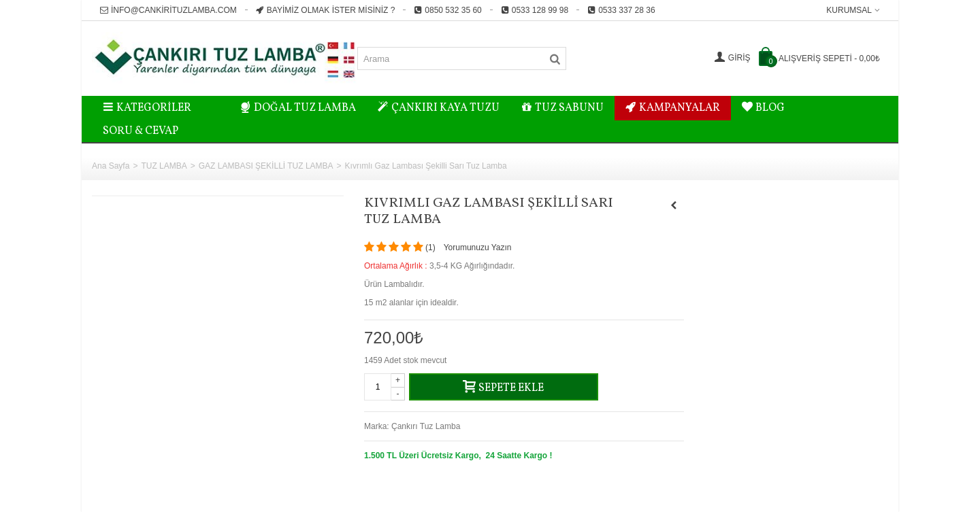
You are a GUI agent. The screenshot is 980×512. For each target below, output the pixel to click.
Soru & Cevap (141, 131)
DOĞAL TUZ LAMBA (298, 108)
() (430, 248)
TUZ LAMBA (164, 166)
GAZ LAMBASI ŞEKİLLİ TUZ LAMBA (266, 166)
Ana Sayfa (111, 166)
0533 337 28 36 (621, 10)
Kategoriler (147, 108)
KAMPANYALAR (673, 108)
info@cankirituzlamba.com (168, 10)
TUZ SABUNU (562, 108)
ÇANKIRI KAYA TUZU (439, 108)
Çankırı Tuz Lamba (426, 426)
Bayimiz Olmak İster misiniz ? (325, 10)
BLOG (763, 108)
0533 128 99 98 (535, 10)
